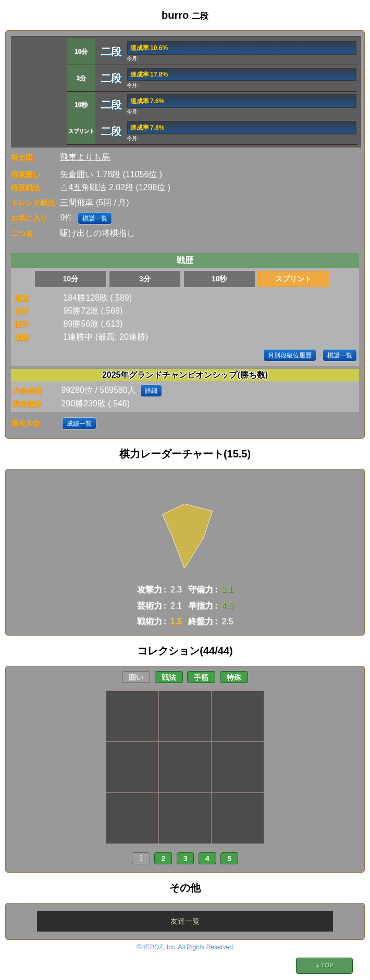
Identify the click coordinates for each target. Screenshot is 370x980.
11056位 (141, 174)
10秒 (219, 279)
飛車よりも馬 (85, 157)
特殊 (234, 677)
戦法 (169, 677)
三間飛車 (77, 202)
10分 (70, 279)
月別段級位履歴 (290, 355)
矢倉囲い (77, 174)
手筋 (201, 677)
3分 (145, 279)
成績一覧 (79, 424)
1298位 (152, 187)
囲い (136, 677)
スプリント (293, 279)
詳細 (151, 391)
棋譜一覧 (95, 218)
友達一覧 (185, 921)
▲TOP (324, 965)
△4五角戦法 (83, 187)
